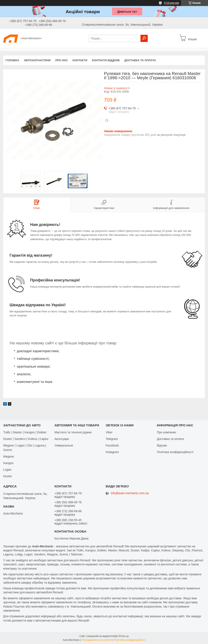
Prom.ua (124, 636)
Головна (12, 60)
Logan (7, 470)
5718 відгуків (171, 3)
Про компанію (166, 432)
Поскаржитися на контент (97, 640)
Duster (8, 476)
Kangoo (8, 463)
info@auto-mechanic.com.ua (130, 493)
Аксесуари (62, 439)
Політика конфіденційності (175, 452)
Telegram (112, 439)
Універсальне (64, 445)
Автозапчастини (37, 60)
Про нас (61, 60)
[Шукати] (144, 38)
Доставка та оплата (140, 60)
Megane (9, 456)
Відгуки (162, 445)
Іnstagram (112, 452)
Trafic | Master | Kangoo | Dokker (25, 432)
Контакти (80, 60)
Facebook (112, 445)
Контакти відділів (106, 60)
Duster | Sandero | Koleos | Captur (26, 439)
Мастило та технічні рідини (73, 432)
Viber (109, 432)
